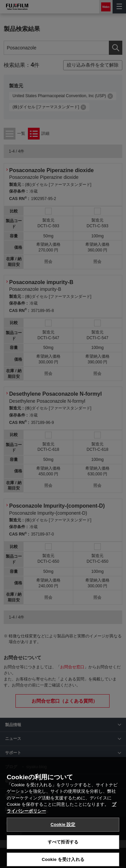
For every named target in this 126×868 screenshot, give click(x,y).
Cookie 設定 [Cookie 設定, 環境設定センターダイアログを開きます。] (63, 847)
